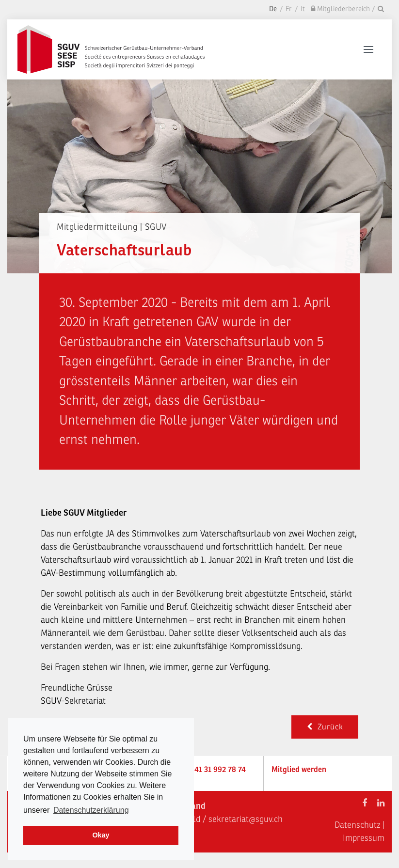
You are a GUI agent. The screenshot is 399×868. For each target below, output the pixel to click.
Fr (289, 9)
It (303, 9)
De (273, 9)
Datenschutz (357, 825)
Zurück (325, 727)
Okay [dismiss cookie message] (101, 835)
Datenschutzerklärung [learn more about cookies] (91, 810)
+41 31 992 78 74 (218, 770)
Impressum (364, 838)
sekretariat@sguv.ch (246, 819)
